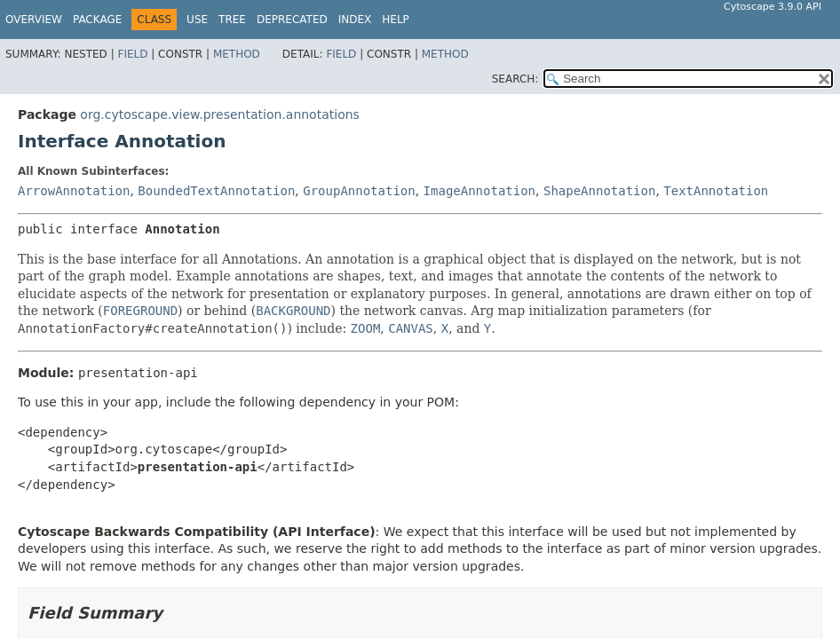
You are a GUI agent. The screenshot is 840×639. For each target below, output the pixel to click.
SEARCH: (515, 79)
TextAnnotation (716, 191)
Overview (34, 20)
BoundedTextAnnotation (216, 191)
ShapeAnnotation (599, 191)
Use (197, 20)
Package (97, 20)
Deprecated (292, 20)
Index (355, 20)
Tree (232, 20)
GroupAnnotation (359, 191)
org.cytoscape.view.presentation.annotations (220, 114)
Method (237, 54)
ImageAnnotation (479, 191)
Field (132, 54)
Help (396, 20)
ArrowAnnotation (74, 191)
